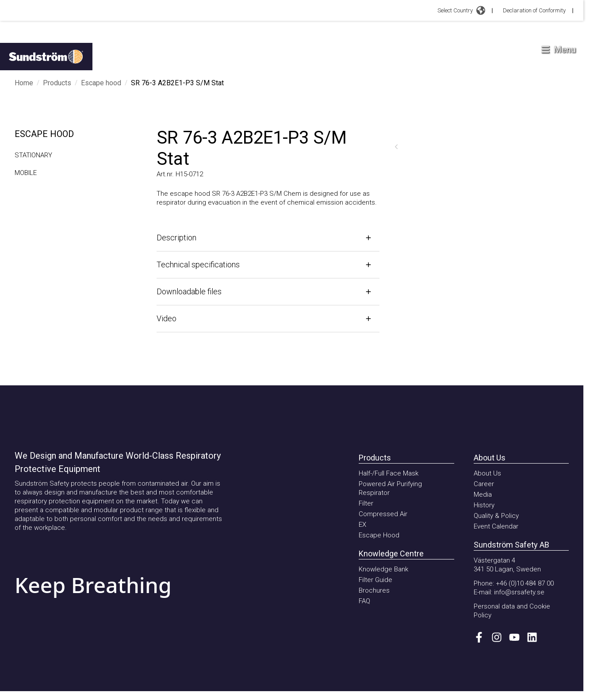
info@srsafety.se (519, 592)
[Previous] (396, 147)
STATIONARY (33, 155)
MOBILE (26, 173)
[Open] (268, 238)
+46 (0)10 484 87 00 (525, 583)
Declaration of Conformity (534, 10)
